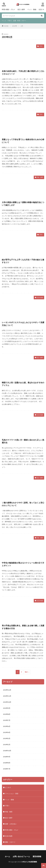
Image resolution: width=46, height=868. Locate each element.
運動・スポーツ (10, 842)
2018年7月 (7, 769)
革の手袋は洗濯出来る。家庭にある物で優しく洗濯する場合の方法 (23, 627)
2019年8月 (7, 714)
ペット (4, 21)
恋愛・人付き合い (11, 824)
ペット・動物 (32, 9)
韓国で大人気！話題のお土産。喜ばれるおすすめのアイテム (23, 384)
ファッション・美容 (12, 794)
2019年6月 (7, 726)
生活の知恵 (42, 9)
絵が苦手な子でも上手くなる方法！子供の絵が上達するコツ (23, 261)
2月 (22, 26)
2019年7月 (7, 720)
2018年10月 (7, 751)
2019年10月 (7, 702)
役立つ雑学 (21, 9)
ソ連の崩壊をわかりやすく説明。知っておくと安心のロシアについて (23, 504)
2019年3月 (7, 738)
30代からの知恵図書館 (29, 862)
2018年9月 (7, 757)
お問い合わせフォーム (21, 856)
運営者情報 (37, 856)
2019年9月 (7, 708)
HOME (6, 26)
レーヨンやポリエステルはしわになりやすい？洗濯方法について (23, 324)
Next (26, 672)
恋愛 (15, 21)
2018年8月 (7, 763)
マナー (24, 21)
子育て (10, 21)
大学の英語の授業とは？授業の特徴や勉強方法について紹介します (23, 204)
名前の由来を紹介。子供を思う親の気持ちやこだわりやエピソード (23, 72)
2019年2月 (7, 745)
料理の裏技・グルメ (8, 9)
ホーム (7, 856)
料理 (19, 21)
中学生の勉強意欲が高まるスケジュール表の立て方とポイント (23, 564)
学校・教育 (40, 177)
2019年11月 (7, 696)
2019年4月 (7, 732)
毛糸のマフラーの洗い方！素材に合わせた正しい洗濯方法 (23, 441)
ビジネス (8, 787)
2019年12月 (7, 690)
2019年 (15, 26)
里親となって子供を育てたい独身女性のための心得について (23, 141)
